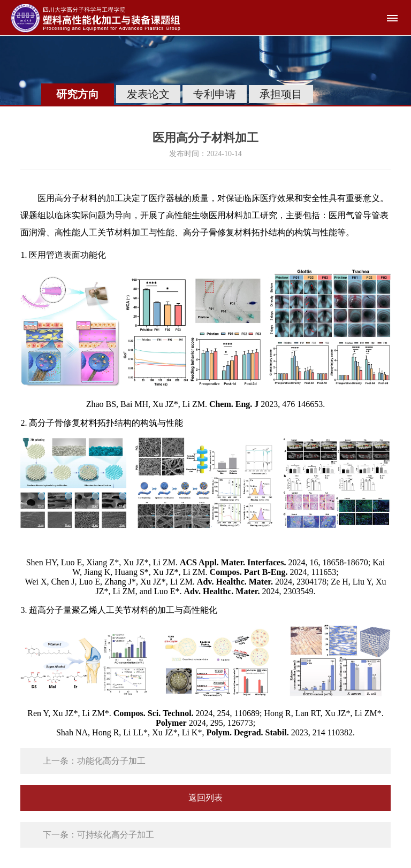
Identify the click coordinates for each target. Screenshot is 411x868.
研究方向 (78, 94)
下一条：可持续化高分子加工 (98, 835)
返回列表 (205, 798)
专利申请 (215, 94)
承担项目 (281, 94)
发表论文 (148, 94)
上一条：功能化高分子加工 (94, 761)
